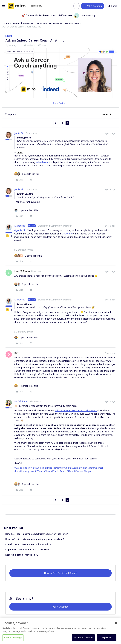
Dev (16, 353)
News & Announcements (49, 23)
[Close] (116, 623)
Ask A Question (60, 607)
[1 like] (26, 210)
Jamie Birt (19, 133)
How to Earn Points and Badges (61, 573)
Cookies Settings (13, 638)
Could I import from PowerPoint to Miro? (28, 544)
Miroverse (66, 234)
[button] (3, 7)
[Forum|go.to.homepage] (25, 6)
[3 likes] (28, 256)
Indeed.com (42, 162)
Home (6, 23)
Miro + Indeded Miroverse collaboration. (76, 410)
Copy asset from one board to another (27, 550)
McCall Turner (21, 401)
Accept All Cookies (83, 638)
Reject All (107, 638)
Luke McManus (22, 271)
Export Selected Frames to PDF (22, 555)
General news (72, 23)
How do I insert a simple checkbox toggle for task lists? (36, 534)
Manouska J (20, 226)
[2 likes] (27, 174)
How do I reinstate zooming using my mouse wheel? (35, 539)
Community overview (23, 23)
